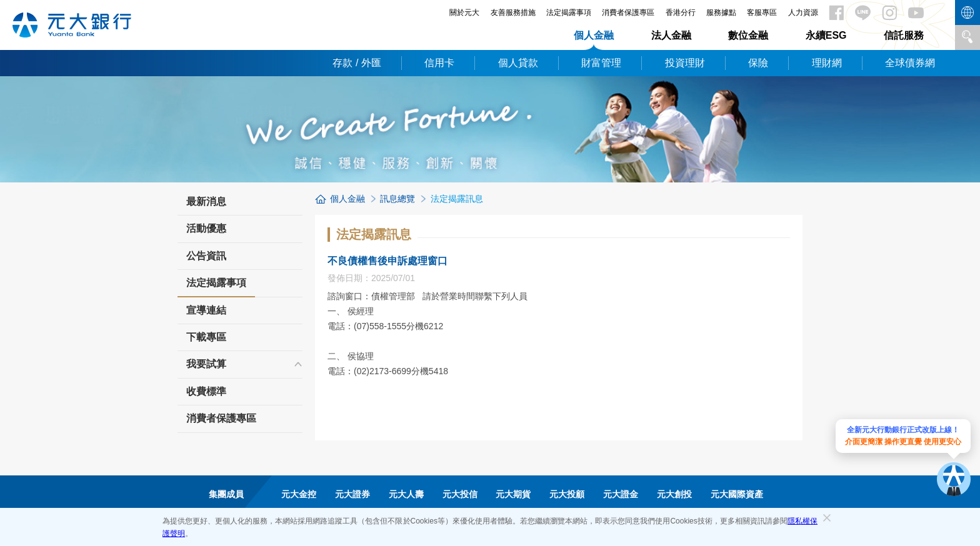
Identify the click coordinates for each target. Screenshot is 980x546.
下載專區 (206, 337)
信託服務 (904, 35)
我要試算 (206, 364)
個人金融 (594, 35)
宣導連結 (206, 310)
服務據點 (721, 12)
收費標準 (206, 391)
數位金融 (748, 35)
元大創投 (674, 494)
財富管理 (601, 63)
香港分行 (681, 12)
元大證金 (621, 494)
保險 (758, 63)
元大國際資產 (737, 494)
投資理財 (685, 63)
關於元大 (464, 12)
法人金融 (671, 35)
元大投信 (460, 494)
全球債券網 (910, 63)
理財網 (827, 63)
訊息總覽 (397, 199)
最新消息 (206, 201)
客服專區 (762, 12)
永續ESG (826, 35)
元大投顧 (567, 494)
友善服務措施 (513, 12)
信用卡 (439, 63)
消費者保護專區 (628, 12)
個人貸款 (518, 63)
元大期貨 (513, 494)
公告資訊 (206, 256)
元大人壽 (406, 494)
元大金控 (299, 494)
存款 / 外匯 (357, 63)
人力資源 (803, 12)
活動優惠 (206, 228)
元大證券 (352, 494)
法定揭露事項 (569, 12)
